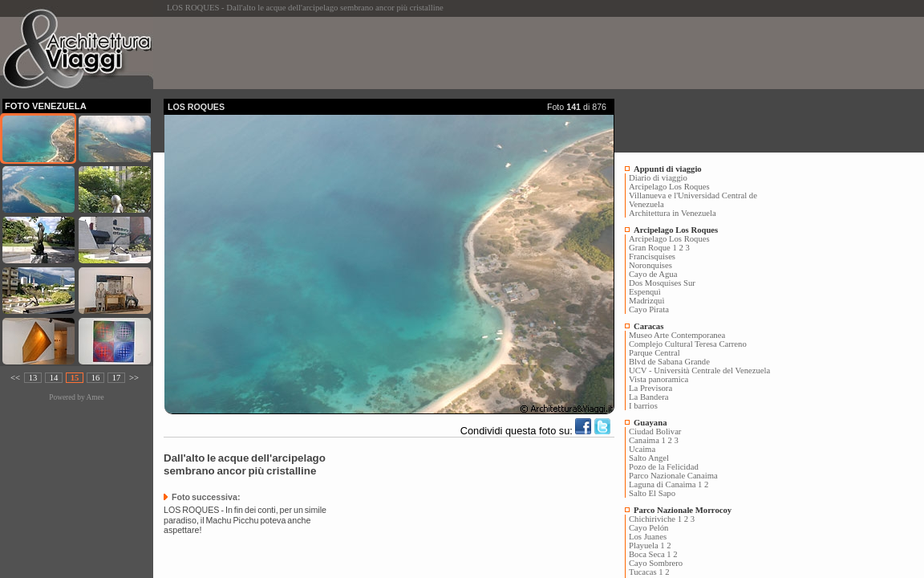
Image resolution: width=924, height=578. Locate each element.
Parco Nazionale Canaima (673, 476)
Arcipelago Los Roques (669, 187)
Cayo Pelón (648, 528)
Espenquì (645, 292)
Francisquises (652, 256)
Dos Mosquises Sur (662, 283)
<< (15, 378)
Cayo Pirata (649, 309)
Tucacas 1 (646, 572)
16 (96, 378)
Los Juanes (648, 537)
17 (117, 378)
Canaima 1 (647, 440)
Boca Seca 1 (650, 554)
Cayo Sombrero (656, 563)
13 (33, 378)
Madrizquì (646, 301)
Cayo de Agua (653, 274)
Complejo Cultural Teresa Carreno (688, 344)
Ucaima (642, 449)
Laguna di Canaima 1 (665, 484)
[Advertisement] (456, 53)
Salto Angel (649, 458)
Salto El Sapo (652, 493)
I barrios (643, 406)
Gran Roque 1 (653, 248)
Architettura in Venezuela (673, 213)
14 (54, 378)
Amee (95, 397)
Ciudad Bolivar (655, 431)
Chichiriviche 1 (655, 519)
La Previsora (650, 388)
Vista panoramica (659, 379)
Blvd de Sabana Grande (669, 362)
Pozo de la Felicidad (664, 467)
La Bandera (648, 397)
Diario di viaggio (658, 178)
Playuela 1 (647, 545)
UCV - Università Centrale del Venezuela (699, 370)
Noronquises (650, 265)
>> (134, 378)
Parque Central (654, 353)
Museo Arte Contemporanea (677, 335)
